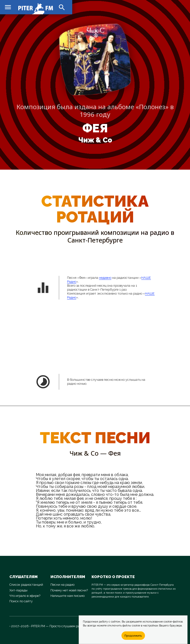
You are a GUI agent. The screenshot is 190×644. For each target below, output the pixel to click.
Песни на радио (62, 585)
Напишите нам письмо (68, 596)
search (62, 7)
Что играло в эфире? (25, 596)
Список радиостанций (26, 585)
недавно (105, 278)
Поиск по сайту (21, 601)
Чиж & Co (95, 140)
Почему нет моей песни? (69, 590)
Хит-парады (18, 590)
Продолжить (133, 635)
